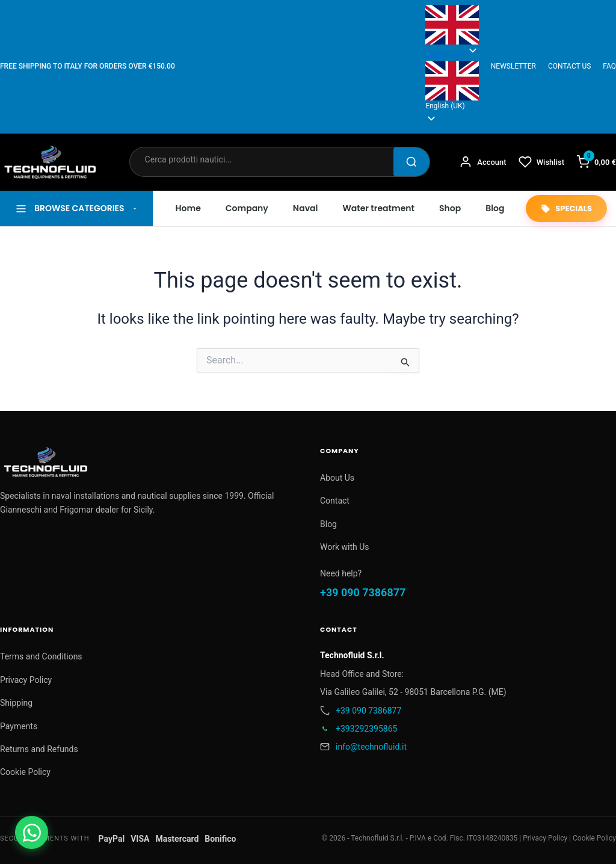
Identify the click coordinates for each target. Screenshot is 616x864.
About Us (337, 478)
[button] (452, 87)
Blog (495, 208)
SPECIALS (566, 208)
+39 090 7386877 (363, 592)
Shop (450, 208)
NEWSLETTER (513, 66)
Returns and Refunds (39, 749)
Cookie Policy (25, 772)
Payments (19, 726)
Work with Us (345, 547)
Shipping (16, 703)
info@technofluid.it (371, 747)
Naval (306, 208)
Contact (335, 501)
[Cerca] (411, 162)
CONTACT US (569, 66)
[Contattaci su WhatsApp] (32, 832)
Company (247, 208)
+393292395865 (366, 729)
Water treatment (378, 208)
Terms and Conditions (41, 656)
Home (188, 208)
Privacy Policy (26, 680)
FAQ (609, 66)
